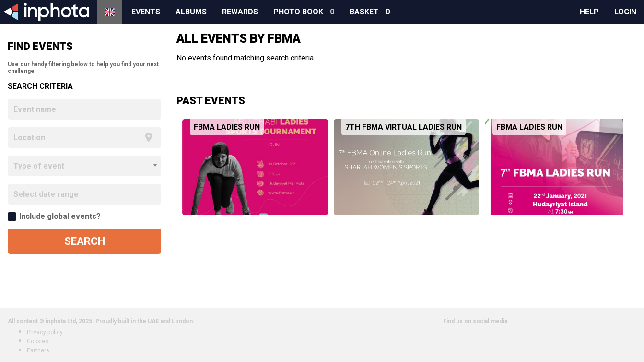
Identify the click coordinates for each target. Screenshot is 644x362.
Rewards (240, 12)
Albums (191, 12)
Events (146, 12)
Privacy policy (45, 332)
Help (589, 12)
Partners (38, 350)
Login (625, 12)
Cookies (38, 341)
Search (85, 241)
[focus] (77, 138)
